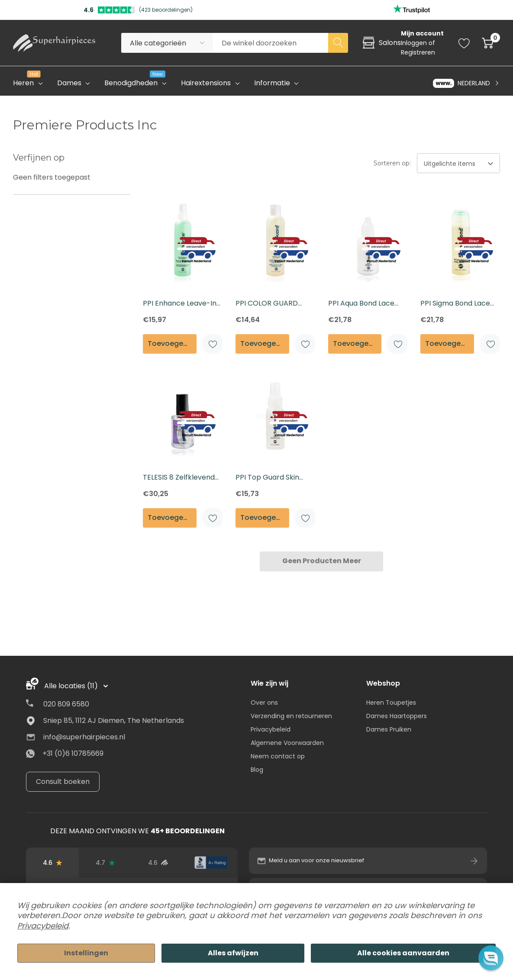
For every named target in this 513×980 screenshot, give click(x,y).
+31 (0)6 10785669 (73, 753)
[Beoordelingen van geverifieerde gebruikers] (158, 863)
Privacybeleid (271, 729)
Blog (257, 770)
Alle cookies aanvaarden (403, 953)
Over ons (264, 703)
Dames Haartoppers (397, 716)
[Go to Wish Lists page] (464, 43)
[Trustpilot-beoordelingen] (105, 863)
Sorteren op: (392, 163)
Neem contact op (278, 756)
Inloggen (415, 43)
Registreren (418, 52)
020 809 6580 (66, 704)
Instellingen (86, 953)
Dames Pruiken (389, 729)
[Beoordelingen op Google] (52, 863)
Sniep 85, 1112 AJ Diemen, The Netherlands (114, 720)
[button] (491, 958)
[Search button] (338, 43)
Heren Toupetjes (391, 703)
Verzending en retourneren (291, 716)
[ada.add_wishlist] (213, 344)
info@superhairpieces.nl (84, 737)
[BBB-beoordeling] (211, 863)
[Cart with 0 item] (488, 43)
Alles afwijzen (233, 953)
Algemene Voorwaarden (287, 743)
